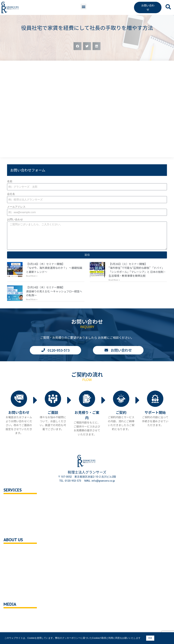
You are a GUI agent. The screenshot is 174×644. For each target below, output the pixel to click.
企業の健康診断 (16, 530)
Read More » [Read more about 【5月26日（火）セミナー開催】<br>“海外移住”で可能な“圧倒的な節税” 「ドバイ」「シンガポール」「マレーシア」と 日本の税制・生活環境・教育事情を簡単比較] (114, 280)
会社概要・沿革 (16, 550)
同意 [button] (150, 638)
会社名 (11, 194)
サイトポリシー (16, 595)
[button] (83, 7)
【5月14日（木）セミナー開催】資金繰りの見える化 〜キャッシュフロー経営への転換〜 (54, 291)
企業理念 (12, 557)
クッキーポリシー (18, 587)
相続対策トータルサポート (23, 515)
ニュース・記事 (16, 622)
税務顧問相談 (15, 500)
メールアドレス (16, 207)
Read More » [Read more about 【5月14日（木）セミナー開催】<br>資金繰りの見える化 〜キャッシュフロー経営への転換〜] (32, 300)
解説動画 (12, 630)
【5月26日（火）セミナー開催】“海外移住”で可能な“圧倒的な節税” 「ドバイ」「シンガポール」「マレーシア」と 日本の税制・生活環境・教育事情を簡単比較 (137, 270)
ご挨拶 (11, 565)
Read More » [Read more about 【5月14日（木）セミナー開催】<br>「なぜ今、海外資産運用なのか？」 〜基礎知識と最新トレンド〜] (32, 276)
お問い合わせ (15, 219)
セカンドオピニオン (19, 508)
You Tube (13, 615)
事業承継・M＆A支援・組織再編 (26, 523)
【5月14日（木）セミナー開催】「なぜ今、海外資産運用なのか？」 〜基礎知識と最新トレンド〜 (54, 268)
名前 (10, 181)
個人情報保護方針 (18, 580)
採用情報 (12, 572)
